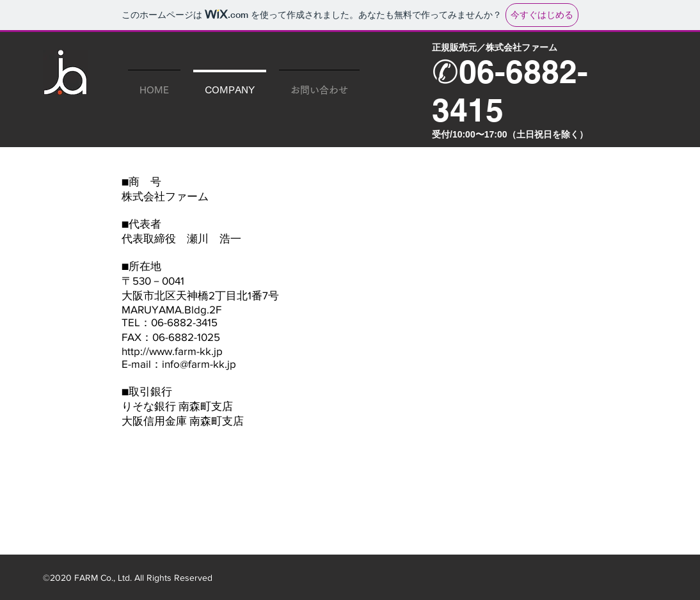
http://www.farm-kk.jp (172, 351)
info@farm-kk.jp (199, 364)
